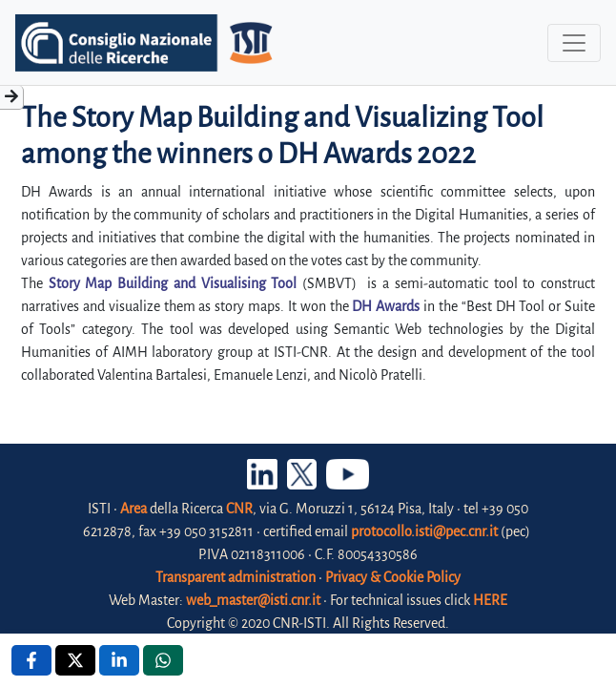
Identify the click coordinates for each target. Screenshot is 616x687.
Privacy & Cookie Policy (393, 577)
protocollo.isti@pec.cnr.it (424, 531)
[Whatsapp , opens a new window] (163, 660)
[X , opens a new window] (75, 660)
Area (133, 509)
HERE (490, 600)
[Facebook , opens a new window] (31, 660)
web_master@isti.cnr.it (253, 600)
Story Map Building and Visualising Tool (173, 283)
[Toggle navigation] (574, 43)
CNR (239, 509)
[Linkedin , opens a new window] (119, 660)
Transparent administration (236, 577)
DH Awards (386, 306)
